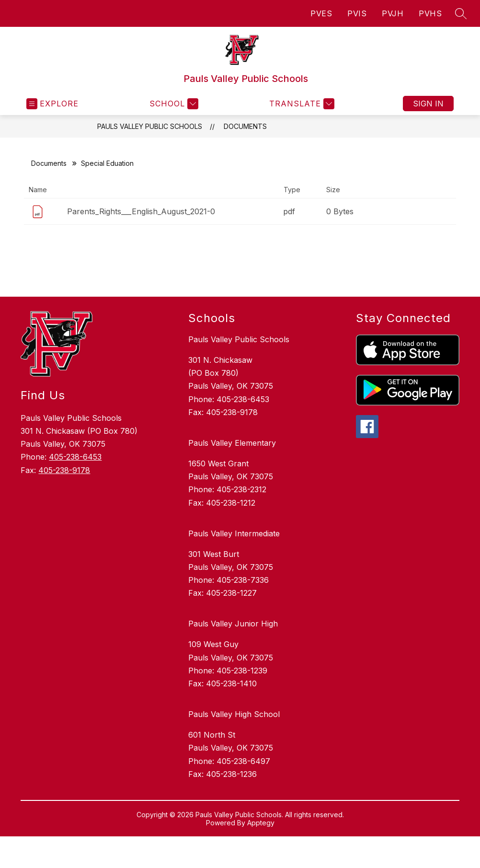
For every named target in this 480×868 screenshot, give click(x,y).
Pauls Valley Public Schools (150, 126)
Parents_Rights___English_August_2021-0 (141, 211)
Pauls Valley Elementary (232, 443)
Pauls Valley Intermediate (234, 533)
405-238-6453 (75, 457)
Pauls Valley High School (234, 714)
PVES (321, 13)
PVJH (393, 13)
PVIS (357, 13)
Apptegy (261, 823)
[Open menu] (52, 104)
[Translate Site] (301, 104)
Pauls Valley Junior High (233, 624)
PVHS (430, 13)
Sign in (428, 104)
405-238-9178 (64, 470)
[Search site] (461, 13)
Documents (245, 126)
